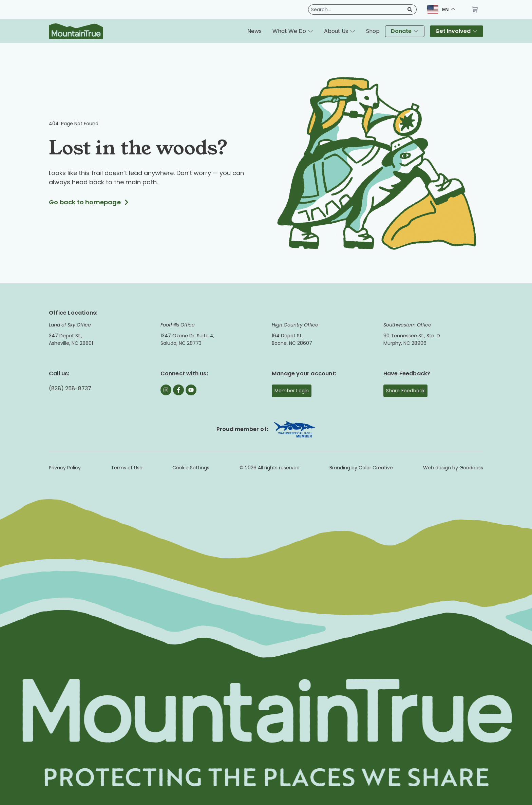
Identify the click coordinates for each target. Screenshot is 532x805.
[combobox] (357, 10)
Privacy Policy (65, 468)
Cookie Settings (191, 468)
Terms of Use (127, 468)
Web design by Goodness (453, 468)
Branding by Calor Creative (361, 468)
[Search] (408, 10)
